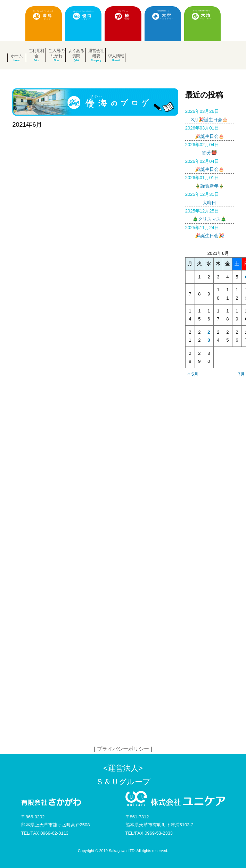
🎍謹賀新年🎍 (210, 181)
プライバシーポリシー (123, 749)
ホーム (17, 56)
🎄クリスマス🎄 (210, 214)
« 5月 (193, 374)
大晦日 (210, 198)
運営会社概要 (96, 53)
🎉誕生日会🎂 (210, 131)
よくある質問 (76, 53)
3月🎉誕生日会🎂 (210, 115)
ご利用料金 (36, 53)
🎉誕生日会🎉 (210, 231)
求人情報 (116, 56)
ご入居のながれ (56, 53)
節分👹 (210, 148)
